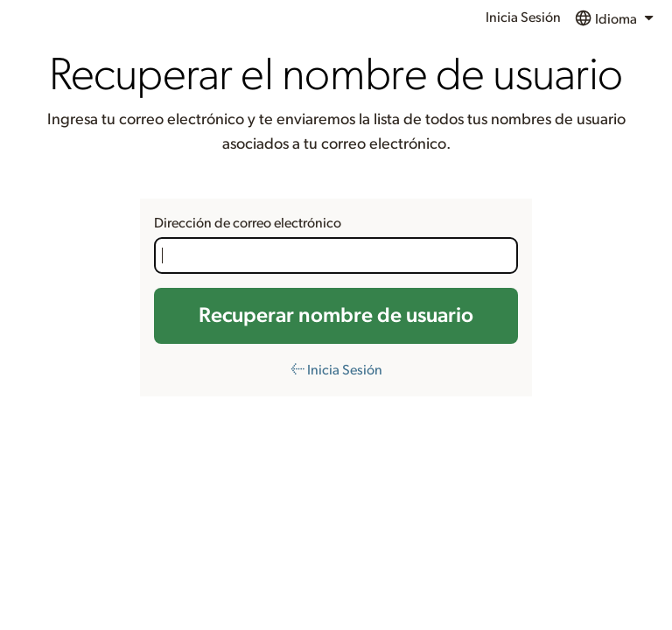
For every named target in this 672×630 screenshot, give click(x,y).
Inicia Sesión (523, 17)
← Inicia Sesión (336, 370)
